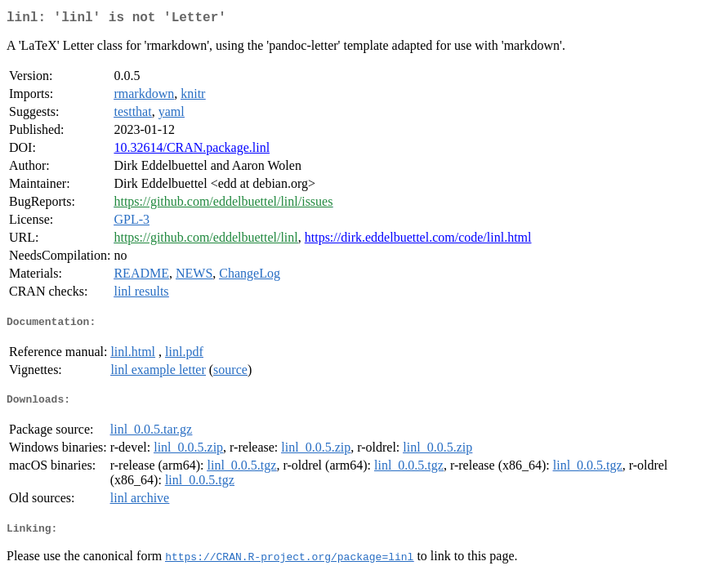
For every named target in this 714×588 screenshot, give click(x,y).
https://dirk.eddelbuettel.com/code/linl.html (418, 241)
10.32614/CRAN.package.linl (192, 151)
